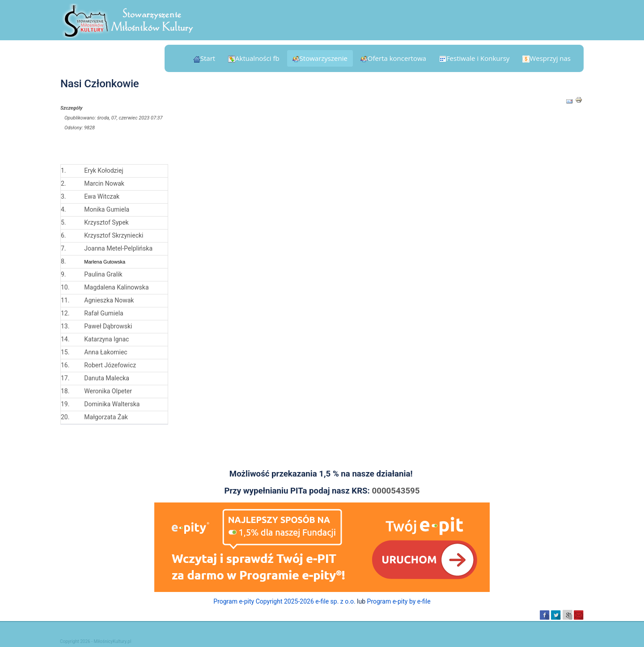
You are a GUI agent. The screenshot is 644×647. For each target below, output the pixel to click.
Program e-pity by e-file (399, 601)
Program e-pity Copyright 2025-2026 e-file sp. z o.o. (284, 601)
